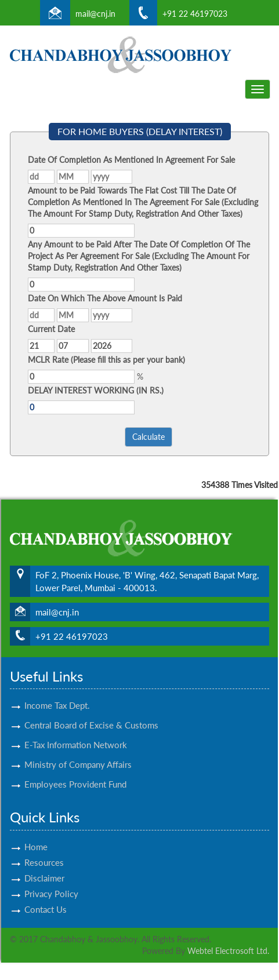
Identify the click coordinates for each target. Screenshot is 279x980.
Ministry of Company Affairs (78, 754)
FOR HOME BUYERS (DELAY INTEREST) (140, 131)
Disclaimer (44, 868)
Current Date (51, 329)
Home (36, 836)
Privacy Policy (51, 883)
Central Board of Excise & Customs (91, 715)
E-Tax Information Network (76, 734)
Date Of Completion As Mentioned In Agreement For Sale (131, 160)
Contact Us (46, 899)
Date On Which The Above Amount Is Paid (105, 298)
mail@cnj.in (95, 14)
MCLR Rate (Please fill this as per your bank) (106, 360)
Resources (44, 852)
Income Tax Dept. (57, 695)
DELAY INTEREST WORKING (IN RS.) (96, 390)
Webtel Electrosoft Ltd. (228, 951)
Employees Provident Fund (75, 774)
